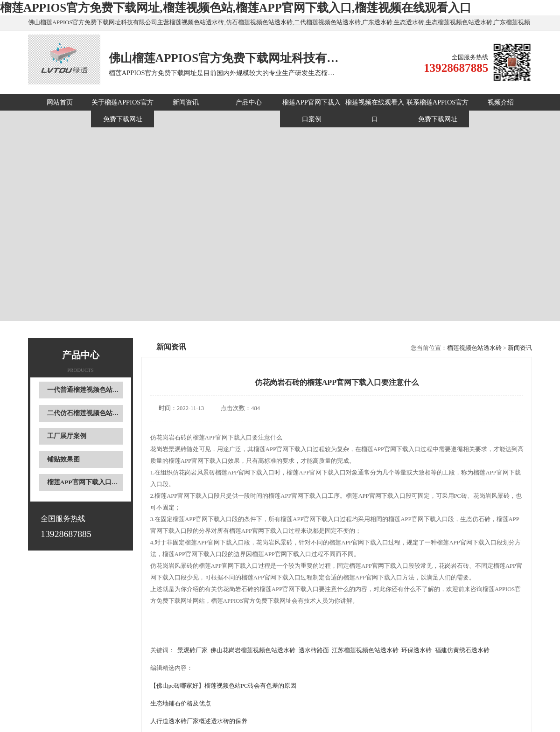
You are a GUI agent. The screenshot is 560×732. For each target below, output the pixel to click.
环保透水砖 (416, 650)
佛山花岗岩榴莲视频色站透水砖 (253, 650)
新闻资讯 (186, 102)
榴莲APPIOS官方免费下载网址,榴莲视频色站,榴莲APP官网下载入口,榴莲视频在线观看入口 (236, 8)
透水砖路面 (314, 650)
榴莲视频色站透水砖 (474, 348)
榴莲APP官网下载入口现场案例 (92, 482)
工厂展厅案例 (67, 436)
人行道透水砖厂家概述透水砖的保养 (199, 721)
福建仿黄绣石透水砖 (462, 650)
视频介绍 (501, 102)
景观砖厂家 (192, 650)
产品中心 (249, 102)
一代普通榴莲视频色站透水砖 (90, 390)
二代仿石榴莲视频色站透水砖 (90, 413)
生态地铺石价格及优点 (181, 704)
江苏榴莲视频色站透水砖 (365, 650)
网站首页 (60, 102)
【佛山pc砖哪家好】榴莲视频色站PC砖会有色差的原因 (223, 686)
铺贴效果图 (63, 459)
